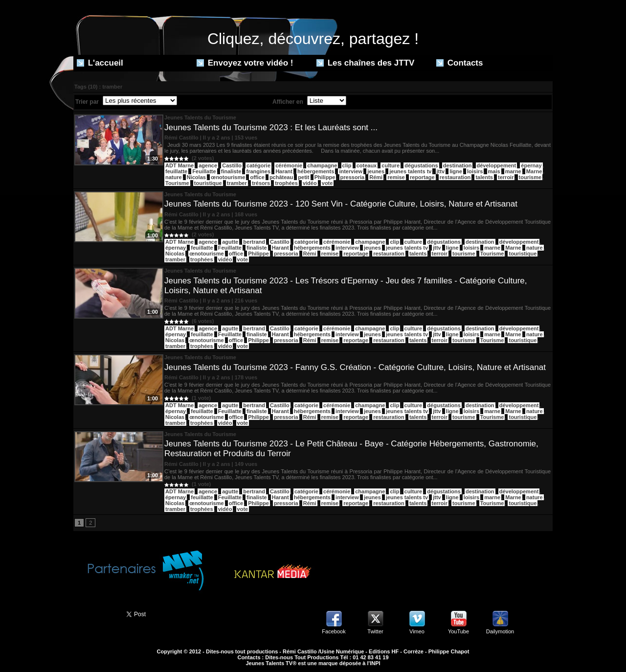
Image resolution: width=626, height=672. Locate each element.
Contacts (459, 63)
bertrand (254, 242)
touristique (208, 183)
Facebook (334, 631)
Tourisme (177, 183)
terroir (506, 177)
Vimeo (417, 631)
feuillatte (176, 171)
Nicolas (196, 177)
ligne (456, 171)
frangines (258, 171)
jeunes (376, 171)
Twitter (375, 631)
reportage (422, 177)
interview (351, 171)
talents (484, 177)
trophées (286, 183)
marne (513, 171)
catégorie (258, 165)
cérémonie (289, 165)
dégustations (421, 165)
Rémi (376, 177)
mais (494, 171)
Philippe (325, 177)
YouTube (458, 631)
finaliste (231, 171)
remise (396, 177)
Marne (534, 171)
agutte (230, 242)
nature (174, 177)
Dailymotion (500, 631)
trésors (261, 183)
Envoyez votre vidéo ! (245, 63)
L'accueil (100, 63)
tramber (237, 183)
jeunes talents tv (410, 171)
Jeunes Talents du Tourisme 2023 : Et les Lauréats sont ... (271, 127)
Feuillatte (204, 171)
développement (497, 165)
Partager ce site (95, 613)
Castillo (232, 165)
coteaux (367, 165)
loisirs (475, 171)
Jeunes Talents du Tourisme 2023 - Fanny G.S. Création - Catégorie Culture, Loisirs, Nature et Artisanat (355, 367)
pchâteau (281, 177)
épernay (531, 165)
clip (347, 165)
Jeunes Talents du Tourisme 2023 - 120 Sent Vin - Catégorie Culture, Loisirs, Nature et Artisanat (341, 204)
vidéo (310, 183)
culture (391, 165)
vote (327, 183)
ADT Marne (179, 165)
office (257, 177)
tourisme (530, 177)
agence (208, 165)
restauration (455, 177)
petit (303, 177)
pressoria (353, 177)
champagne (322, 165)
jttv (441, 171)
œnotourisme (228, 177)
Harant (284, 171)
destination (458, 165)
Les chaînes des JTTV (365, 63)
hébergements (316, 171)
